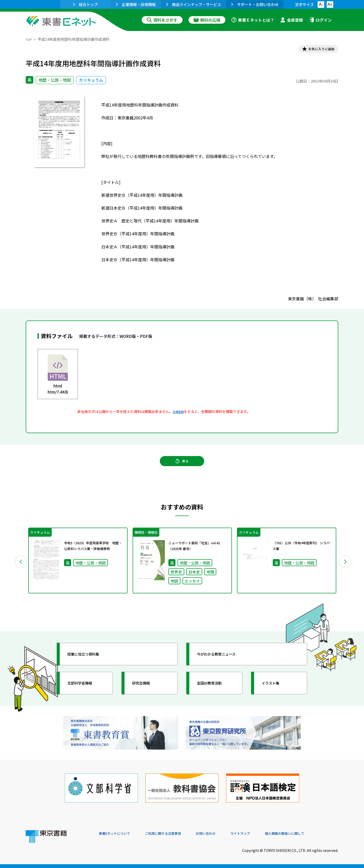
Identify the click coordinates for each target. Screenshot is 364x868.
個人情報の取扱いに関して (314, 834)
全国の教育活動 (215, 694)
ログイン (320, 20)
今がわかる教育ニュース (224, 665)
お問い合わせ (224, 834)
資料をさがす (162, 20)
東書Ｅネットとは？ (253, 20)
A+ (330, 4)
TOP (30, 39)
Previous (18, 570)
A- (321, 4)
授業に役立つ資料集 (90, 665)
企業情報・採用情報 (136, 4)
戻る (182, 467)
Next (346, 570)
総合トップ (85, 4)
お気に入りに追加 (317, 50)
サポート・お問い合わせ (255, 4)
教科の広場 (207, 20)
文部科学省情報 (86, 694)
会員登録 (292, 20)
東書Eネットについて (118, 834)
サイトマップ (263, 834)
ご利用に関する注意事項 (175, 834)
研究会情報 (146, 694)
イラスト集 (276, 694)
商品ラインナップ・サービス (194, 4)
